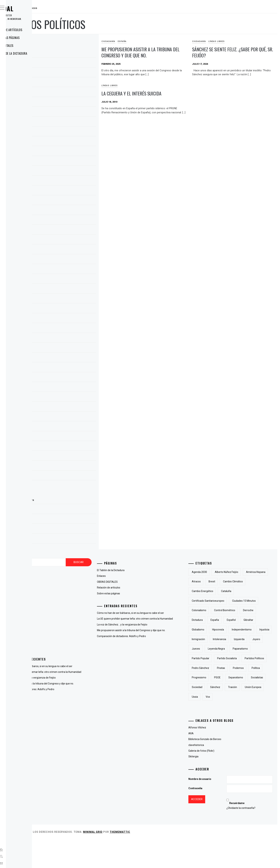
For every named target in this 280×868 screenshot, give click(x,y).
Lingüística (65, 635)
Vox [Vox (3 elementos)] (267, 726)
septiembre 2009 (69, 437)
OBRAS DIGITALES (24, 46)
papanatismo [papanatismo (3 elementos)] (242, 668)
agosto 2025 (66, 53)
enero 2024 (66, 162)
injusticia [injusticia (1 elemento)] (215, 649)
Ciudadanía (143, 41)
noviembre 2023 (68, 181)
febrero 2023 (67, 270)
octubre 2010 (67, 398)
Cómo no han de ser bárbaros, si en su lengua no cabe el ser (92, 666)
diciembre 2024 (68, 93)
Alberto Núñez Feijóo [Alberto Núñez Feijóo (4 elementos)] (244, 572)
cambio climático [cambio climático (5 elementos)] (220, 591)
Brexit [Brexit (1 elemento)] (257, 581)
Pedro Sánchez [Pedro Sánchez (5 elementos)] (246, 687)
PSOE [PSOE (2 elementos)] (235, 706)
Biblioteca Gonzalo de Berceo (223, 768)
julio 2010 (64, 417)
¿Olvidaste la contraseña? (251, 837)
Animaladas (66, 583)
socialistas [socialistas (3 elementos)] (216, 716)
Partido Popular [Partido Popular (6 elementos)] (218, 677)
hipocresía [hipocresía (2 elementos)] (236, 639)
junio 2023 (65, 230)
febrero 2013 (67, 358)
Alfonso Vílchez (215, 756)
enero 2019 (66, 309)
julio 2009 (64, 457)
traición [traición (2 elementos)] (214, 726)
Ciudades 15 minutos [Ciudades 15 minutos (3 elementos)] (221, 610)
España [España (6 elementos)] (214, 630)
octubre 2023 (67, 191)
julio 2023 (64, 221)
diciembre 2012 (68, 378)
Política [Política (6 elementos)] (248, 697)
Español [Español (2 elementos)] (230, 630)
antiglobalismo (67, 589)
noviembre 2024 (68, 103)
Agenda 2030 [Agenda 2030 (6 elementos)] (217, 572)
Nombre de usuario (218, 808)
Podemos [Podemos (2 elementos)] (231, 697)
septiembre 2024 (69, 112)
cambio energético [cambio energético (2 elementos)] (248, 591)
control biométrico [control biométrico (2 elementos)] (220, 620)
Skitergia (211, 785)
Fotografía (65, 612)
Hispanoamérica (68, 618)
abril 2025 (65, 63)
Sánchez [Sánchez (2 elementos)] (253, 716)
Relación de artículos (29, 30)
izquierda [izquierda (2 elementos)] (215, 658)
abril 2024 (65, 132)
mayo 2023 (65, 240)
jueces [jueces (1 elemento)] (248, 658)
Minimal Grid (146, 861)
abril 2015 (65, 339)
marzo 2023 (66, 260)
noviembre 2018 (68, 329)
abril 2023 (65, 250)
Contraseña (213, 817)
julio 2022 (64, 280)
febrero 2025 (67, 83)
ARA (209, 762)
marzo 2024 (66, 142)
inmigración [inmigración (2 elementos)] (234, 649)
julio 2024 (64, 122)
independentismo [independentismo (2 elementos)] (260, 639)
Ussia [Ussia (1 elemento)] (254, 726)
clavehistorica (214, 774)
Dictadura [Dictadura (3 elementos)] (262, 620)
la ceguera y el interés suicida (239, 97)
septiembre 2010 (69, 407)
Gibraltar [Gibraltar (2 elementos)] (247, 630)
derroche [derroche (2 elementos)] (244, 620)
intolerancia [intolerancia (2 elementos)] (255, 649)
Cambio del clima (69, 595)
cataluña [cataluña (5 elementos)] (215, 601)
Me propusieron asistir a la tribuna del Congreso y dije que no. (167, 55)
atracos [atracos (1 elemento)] (241, 581)
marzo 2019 (66, 289)
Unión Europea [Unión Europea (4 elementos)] (235, 726)
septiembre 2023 (69, 201)
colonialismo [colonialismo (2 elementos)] (248, 610)
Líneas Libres (234, 41)
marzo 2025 (66, 73)
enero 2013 (66, 368)
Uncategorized (67, 647)
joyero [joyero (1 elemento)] (232, 658)
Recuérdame (247, 832)
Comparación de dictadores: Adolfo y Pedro (83, 697)
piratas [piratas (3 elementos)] (214, 697)
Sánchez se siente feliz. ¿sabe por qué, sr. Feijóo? (242, 52)
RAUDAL (24, 8)
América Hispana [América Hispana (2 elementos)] (219, 581)
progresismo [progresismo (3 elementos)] (217, 706)
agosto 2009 (66, 447)
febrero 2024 (67, 152)
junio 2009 (65, 466)
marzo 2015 (66, 348)
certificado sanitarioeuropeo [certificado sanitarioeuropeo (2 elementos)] (244, 601)
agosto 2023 (66, 211)
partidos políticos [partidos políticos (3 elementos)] (219, 687)
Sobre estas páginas (27, 38)
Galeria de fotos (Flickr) (219, 780)
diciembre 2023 (68, 171)
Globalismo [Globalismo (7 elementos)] (216, 639)
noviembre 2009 (68, 427)
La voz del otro (67, 623)
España (157, 41)
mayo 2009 (65, 476)
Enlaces (19, 61)
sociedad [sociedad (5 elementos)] (235, 716)
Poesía (63, 641)
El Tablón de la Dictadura (31, 53)
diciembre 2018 (68, 319)
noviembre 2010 (68, 388)
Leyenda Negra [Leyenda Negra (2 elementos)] (218, 668)
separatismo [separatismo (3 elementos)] (254, 706)
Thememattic (173, 861)
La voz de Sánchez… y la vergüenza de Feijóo (84, 682)
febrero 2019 (67, 299)
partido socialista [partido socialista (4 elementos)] (245, 677)
